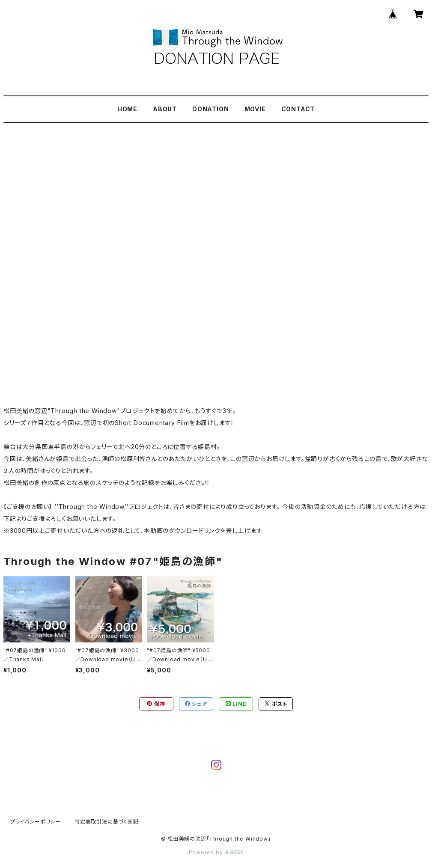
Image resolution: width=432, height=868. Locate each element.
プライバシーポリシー (36, 822)
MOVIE (255, 109)
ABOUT (165, 109)
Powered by (216, 852)
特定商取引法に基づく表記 (107, 822)
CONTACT (298, 109)
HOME (127, 109)
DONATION (210, 109)
